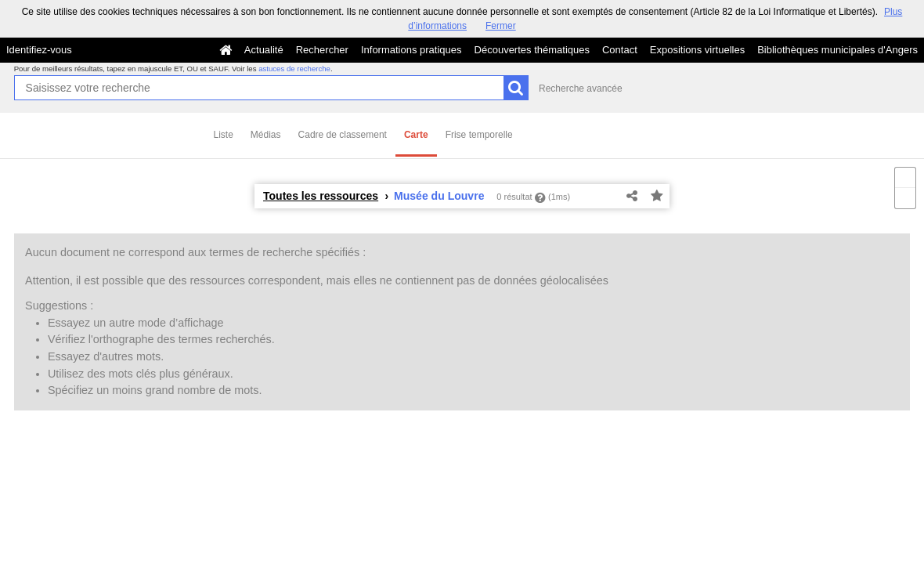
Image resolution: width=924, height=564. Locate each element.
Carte (416, 135)
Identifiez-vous (39, 50)
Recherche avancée (581, 89)
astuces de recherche (294, 69)
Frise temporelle (479, 135)
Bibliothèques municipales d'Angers (837, 50)
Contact (620, 50)
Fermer (501, 26)
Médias (266, 135)
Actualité (264, 50)
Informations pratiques (411, 50)
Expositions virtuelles (697, 50)
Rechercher (322, 50)
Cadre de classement (343, 135)
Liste (224, 135)
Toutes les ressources (321, 196)
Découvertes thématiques (532, 50)
